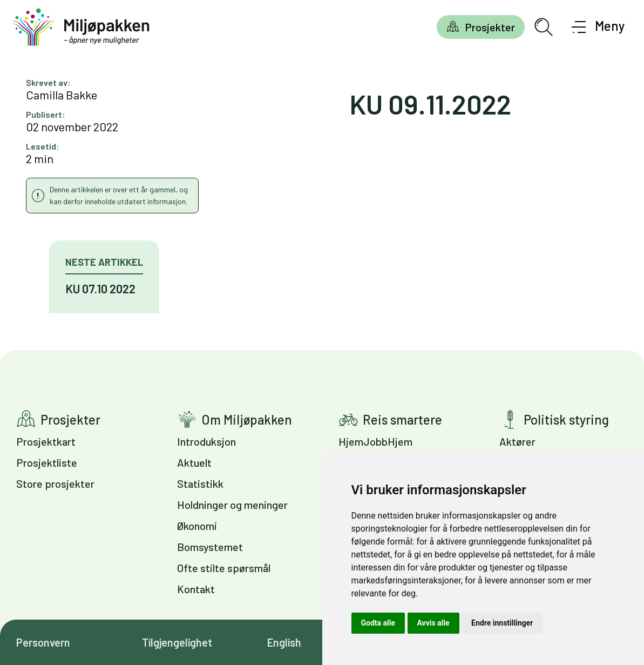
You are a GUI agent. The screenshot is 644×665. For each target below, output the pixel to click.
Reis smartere (402, 419)
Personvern (43, 642)
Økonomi (197, 526)
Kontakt (196, 589)
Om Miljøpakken (247, 419)
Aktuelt (194, 462)
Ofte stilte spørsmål (224, 568)
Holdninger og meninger (232, 505)
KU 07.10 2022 (100, 288)
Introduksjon (206, 441)
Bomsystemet (210, 547)
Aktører (517, 441)
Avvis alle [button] (433, 623)
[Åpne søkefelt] (544, 27)
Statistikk (200, 483)
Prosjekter (490, 27)
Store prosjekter (55, 483)
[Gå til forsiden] (81, 27)
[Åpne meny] (598, 27)
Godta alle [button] (378, 623)
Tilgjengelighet (177, 642)
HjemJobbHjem (375, 441)
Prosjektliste (47, 462)
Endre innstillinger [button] (502, 623)
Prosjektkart (46, 441)
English (284, 642)
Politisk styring (566, 419)
